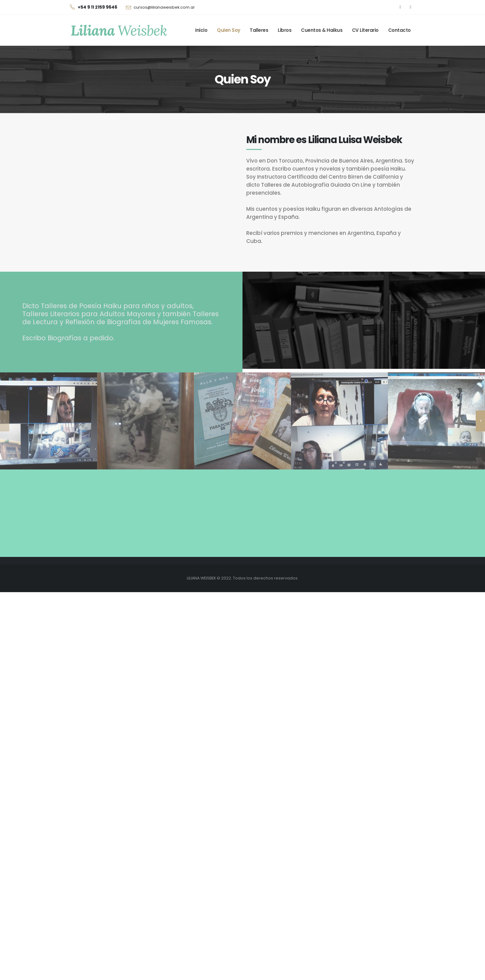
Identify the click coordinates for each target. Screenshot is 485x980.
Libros (285, 30)
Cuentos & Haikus (322, 30)
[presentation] (5, 421)
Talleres (259, 30)
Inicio (201, 30)
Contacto (399, 30)
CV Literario (365, 30)
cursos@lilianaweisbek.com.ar (164, 7)
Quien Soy (229, 30)
